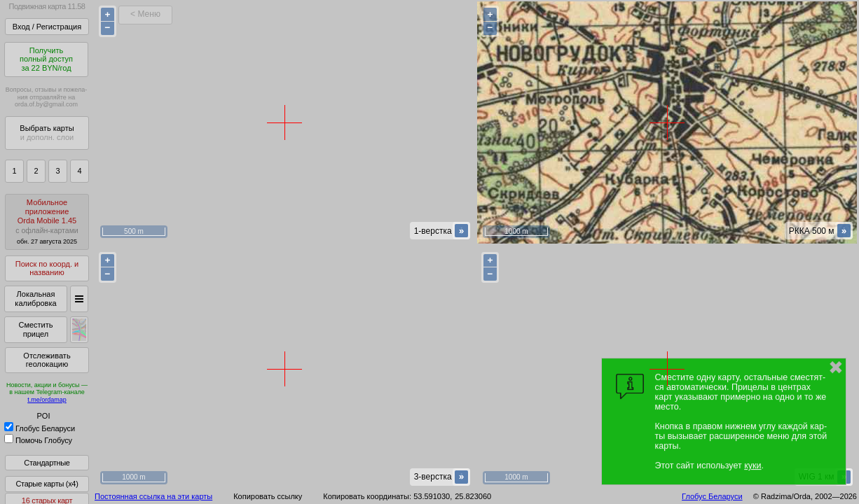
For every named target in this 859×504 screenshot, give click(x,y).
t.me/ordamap (47, 400)
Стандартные (47, 463)
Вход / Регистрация (47, 27)
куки (753, 465)
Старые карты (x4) (47, 484)
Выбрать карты (47, 133)
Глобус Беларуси (40, 428)
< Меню (145, 14)
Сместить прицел (35, 329)
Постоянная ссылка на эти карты (153, 496)
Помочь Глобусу (38, 440)
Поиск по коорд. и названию (47, 268)
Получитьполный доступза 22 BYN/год (46, 59)
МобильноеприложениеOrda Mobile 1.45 (47, 222)
